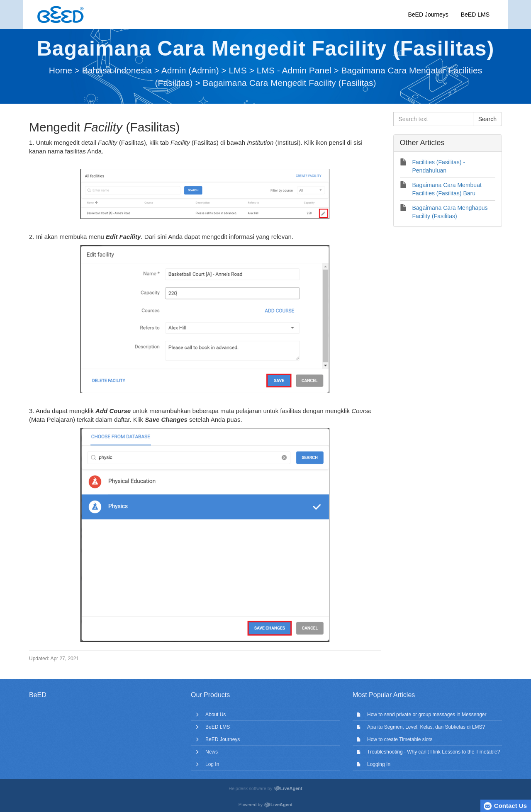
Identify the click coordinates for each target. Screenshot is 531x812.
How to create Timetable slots (400, 739)
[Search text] (433, 119)
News (212, 752)
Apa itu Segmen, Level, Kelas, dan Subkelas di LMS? (426, 727)
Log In (212, 764)
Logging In (379, 764)
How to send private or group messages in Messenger (427, 715)
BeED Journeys (428, 15)
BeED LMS (475, 15)
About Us (216, 715)
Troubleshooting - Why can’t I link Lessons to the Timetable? (434, 752)
